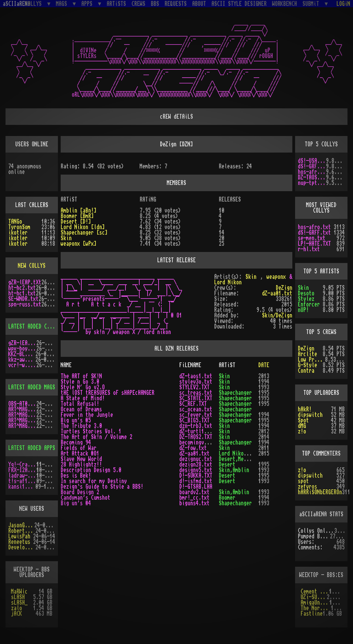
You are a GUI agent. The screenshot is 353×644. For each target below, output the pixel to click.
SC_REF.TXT (193, 404)
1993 (264, 387)
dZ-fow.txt (193, 448)
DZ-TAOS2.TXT (312, 177)
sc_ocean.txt (196, 409)
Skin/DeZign (277, 315)
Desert (227, 465)
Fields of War (79, 448)
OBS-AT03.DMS (22, 404)
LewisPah (19, 536)
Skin (303, 288)
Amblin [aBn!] (79, 211)
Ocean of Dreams (81, 409)
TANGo (15, 222)
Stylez (306, 299)
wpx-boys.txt (22, 349)
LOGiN (343, 4)
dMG (302, 426)
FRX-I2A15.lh (22, 470)
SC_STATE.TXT (196, 398)
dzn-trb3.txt (196, 426)
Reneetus (19, 542)
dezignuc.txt (196, 459)
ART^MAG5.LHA (22, 420)
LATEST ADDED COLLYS (34, 326)
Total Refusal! (80, 404)
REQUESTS (176, 4)
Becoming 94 (76, 442)
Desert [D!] (76, 222)
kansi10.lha (22, 487)
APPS (88, 4)
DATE (264, 365)
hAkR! (305, 409)
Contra (306, 371)
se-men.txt (312, 238)
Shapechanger (235, 393)
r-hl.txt (309, 249)
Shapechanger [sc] (84, 233)
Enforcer (309, 304)
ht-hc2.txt (22, 288)
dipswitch (310, 415)
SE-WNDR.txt (23, 299)
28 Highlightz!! (81, 465)
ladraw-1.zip (22, 476)
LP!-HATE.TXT (314, 244)
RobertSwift (22, 531)
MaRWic (19, 592)
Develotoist (22, 547)
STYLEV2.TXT (194, 387)
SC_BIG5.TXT (194, 420)
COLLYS (35, 4)
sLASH (18, 597)
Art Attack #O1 (80, 453)
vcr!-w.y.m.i (22, 365)
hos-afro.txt (312, 172)
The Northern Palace (316, 608)
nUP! (303, 310)
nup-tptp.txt (312, 183)
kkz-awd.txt (22, 360)
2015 (264, 453)
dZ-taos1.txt (196, 376)
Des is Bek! (76, 476)
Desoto (306, 293)
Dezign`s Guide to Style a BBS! (102, 487)
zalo (17, 608)
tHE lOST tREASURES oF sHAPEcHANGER (108, 393)
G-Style (307, 365)
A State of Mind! (83, 398)
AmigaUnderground (315, 603)
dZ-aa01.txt (277, 293)
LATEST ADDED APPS (32, 448)
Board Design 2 (80, 492)
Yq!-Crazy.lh (22, 465)
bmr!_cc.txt (194, 498)
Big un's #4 (76, 503)
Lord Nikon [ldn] (83, 227)
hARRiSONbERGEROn (320, 492)
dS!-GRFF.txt (312, 166)
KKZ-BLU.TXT (22, 354)
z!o (302, 431)
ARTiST (227, 365)
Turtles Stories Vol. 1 (91, 431)
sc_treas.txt (196, 393)
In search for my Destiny (94, 481)
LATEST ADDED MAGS (32, 387)
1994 (264, 382)
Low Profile (311, 360)
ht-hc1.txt (22, 293)
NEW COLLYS (32, 266)
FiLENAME (190, 365)
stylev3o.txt (196, 382)
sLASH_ (19, 603)
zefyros (307, 487)
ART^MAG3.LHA (22, 409)
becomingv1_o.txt (201, 442)
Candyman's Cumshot (85, 498)
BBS (155, 4)
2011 (264, 448)
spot (303, 481)
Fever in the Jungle (87, 415)
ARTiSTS (117, 4)
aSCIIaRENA (17, 4)
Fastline (312, 614)
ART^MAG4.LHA (22, 415)
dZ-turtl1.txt (197, 431)
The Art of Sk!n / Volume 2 (97, 437)
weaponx (276, 277)
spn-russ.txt (25, 304)
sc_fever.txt (196, 415)
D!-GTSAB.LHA (196, 487)
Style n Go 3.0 (80, 382)
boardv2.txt (194, 492)
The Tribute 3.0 (81, 426)
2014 (264, 437)
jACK (17, 614)
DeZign (306, 349)
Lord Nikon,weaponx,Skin (251, 453)
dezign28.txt (196, 465)
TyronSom (19, 227)
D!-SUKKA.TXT (196, 476)
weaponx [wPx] (79, 244)
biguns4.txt (194, 503)
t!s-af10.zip (22, 481)
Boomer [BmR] (77, 216)
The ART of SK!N (81, 376)
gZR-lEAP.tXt (25, 282)
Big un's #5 (76, 420)
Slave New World (81, 459)
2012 (264, 431)
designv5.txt (196, 470)
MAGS (63, 4)
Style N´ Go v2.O (83, 387)
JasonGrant (21, 525)
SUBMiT (312, 4)
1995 (264, 393)
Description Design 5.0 (91, 470)
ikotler (18, 233)
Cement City (315, 592)
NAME (66, 365)
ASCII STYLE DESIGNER (239, 4)
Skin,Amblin (234, 470)
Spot (303, 420)
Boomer (227, 498)
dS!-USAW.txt (312, 161)
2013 (264, 376)
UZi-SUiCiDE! (314, 597)
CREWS (139, 4)
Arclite (307, 354)
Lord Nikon (228, 282)
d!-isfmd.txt (196, 481)
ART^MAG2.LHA (22, 426)
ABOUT (199, 4)
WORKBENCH (285, 4)
